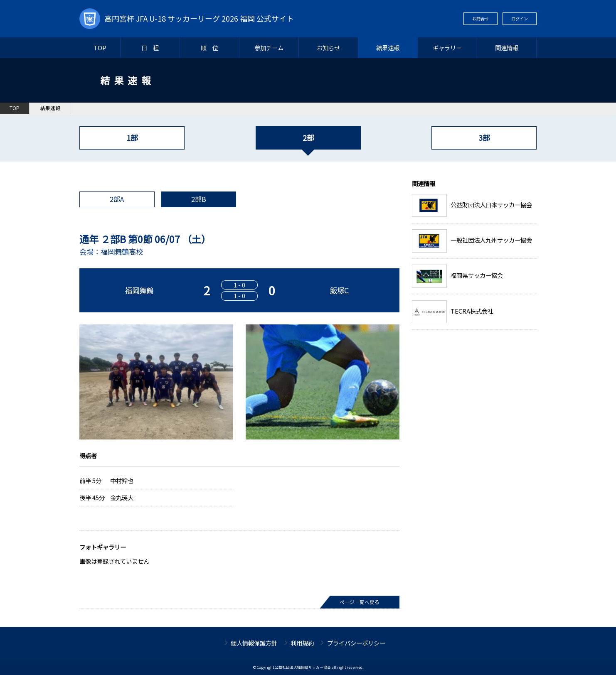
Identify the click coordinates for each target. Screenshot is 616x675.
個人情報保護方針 (254, 643)
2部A (117, 199)
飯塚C (339, 290)
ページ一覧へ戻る (360, 602)
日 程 (150, 48)
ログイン (520, 18)
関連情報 (507, 48)
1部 (132, 138)
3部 (484, 138)
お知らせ (328, 48)
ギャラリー (447, 48)
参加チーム (269, 48)
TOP (100, 48)
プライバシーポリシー (356, 643)
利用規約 (302, 643)
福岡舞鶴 (139, 290)
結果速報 (388, 48)
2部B (199, 199)
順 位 (209, 48)
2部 (308, 138)
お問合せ (480, 18)
